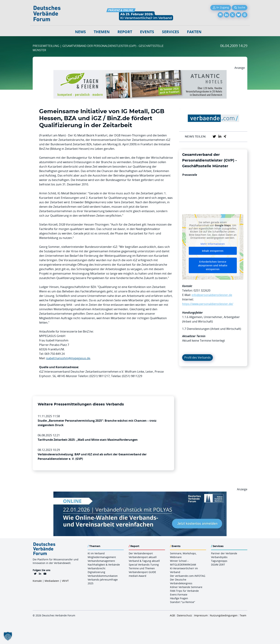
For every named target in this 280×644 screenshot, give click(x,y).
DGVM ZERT (218, 565)
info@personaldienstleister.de (212, 295)
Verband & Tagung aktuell (144, 561)
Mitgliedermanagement (102, 557)
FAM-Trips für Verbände (184, 591)
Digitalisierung (96, 572)
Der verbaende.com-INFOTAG (188, 576)
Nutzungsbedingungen (224, 615)
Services (171, 32)
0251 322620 (202, 290)
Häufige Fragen (179, 598)
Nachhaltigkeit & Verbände (104, 565)
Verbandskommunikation (103, 576)
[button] (8, 636)
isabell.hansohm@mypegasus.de (68, 358)
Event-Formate (179, 595)
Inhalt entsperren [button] (213, 251)
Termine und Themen (142, 568)
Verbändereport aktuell (143, 557)
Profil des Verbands (197, 357)
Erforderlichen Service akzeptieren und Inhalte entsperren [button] (213, 265)
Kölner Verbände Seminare (186, 587)
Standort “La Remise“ (182, 602)
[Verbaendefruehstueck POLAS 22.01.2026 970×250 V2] (140, 494)
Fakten (194, 32)
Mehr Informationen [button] (213, 244)
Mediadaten (52, 581)
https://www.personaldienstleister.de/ (208, 304)
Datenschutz (184, 615)
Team (243, 615)
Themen (102, 32)
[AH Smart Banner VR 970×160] (140, 72)
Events (147, 32)
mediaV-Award (137, 576)
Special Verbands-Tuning (144, 565)
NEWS (80, 32)
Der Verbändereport (141, 553)
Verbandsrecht (97, 568)
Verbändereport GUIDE (142, 572)
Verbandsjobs (219, 557)
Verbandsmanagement (101, 561)
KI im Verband (96, 553)
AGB (172, 615)
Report (125, 32)
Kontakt (37, 581)
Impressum (201, 615)
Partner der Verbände (224, 553)
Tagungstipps (219, 561)
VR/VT (65, 581)
